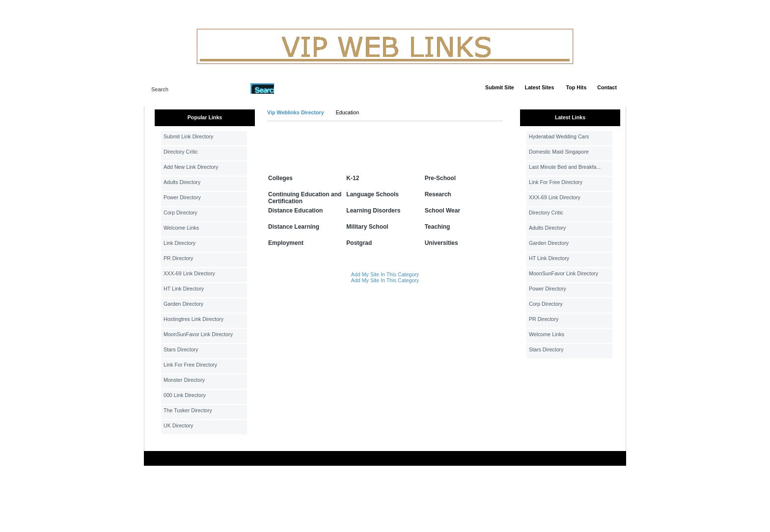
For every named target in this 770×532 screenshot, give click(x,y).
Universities (441, 243)
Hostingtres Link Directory (193, 319)
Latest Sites (540, 87)
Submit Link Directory (188, 136)
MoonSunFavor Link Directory (198, 334)
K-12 (353, 178)
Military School (367, 227)
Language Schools (372, 194)
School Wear (442, 211)
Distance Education (295, 211)
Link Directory (179, 243)
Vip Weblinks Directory (296, 112)
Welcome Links (181, 228)
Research (438, 194)
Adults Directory (182, 182)
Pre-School (440, 178)
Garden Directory (183, 304)
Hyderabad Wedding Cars (559, 136)
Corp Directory (180, 213)
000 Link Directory (185, 395)
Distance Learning (294, 227)
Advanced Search (300, 88)
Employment (286, 243)
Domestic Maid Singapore (559, 152)
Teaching (438, 227)
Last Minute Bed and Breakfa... (565, 167)
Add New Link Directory (191, 167)
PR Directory (178, 258)
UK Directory (178, 426)
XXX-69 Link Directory (189, 273)
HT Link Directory (184, 289)
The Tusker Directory (188, 410)
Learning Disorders (373, 211)
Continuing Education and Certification (305, 198)
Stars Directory (181, 349)
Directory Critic (181, 152)
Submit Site (500, 87)
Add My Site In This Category (385, 274)
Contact (607, 87)
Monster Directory (184, 380)
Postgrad (359, 243)
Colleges (280, 178)
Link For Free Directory (190, 365)
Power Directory (182, 197)
